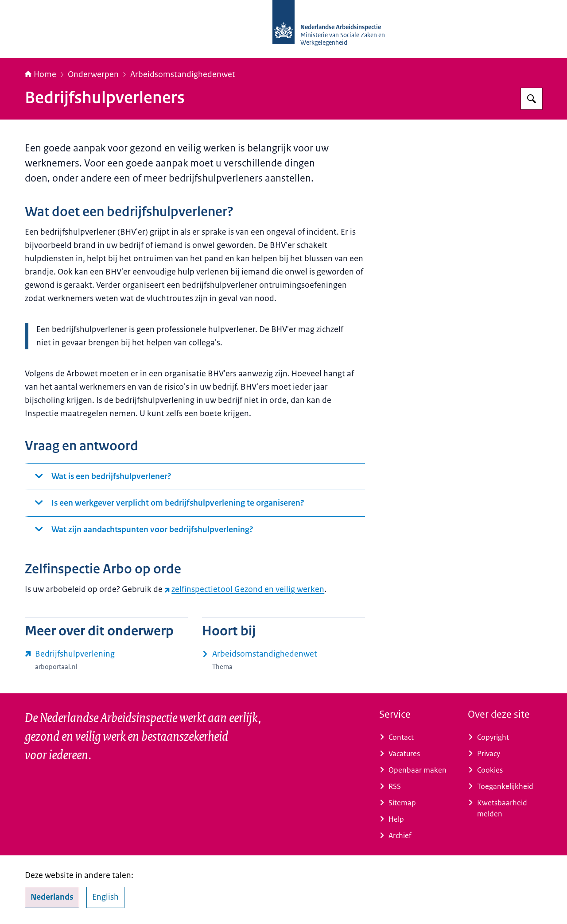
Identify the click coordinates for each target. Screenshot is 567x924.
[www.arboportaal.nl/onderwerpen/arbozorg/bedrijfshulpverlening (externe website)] (106, 660)
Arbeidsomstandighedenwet (183, 74)
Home (41, 74)
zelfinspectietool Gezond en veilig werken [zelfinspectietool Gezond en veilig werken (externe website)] (244, 589)
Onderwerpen (93, 74)
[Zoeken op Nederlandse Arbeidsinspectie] (532, 99)
